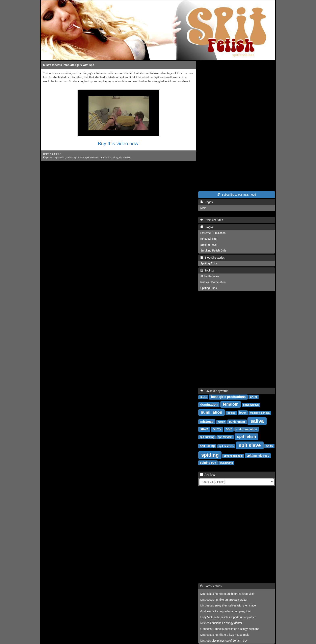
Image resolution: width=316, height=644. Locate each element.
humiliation (106, 158)
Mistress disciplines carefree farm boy (224, 641)
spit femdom (225, 437)
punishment (237, 422)
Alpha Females (210, 276)
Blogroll (207, 227)
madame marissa (260, 413)
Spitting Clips (209, 288)
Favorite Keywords (214, 391)
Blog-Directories (213, 258)
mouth (221, 422)
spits (270, 446)
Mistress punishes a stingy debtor (221, 623)
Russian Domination (213, 282)
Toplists (207, 270)
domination (125, 158)
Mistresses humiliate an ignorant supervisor (227, 594)
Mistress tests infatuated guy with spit (69, 65)
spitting (210, 455)
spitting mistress (258, 456)
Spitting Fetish (209, 245)
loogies (231, 413)
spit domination (246, 429)
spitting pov (208, 463)
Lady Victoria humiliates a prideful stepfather (228, 617)
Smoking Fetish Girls (213, 251)
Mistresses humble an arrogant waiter (224, 600)
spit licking (207, 446)
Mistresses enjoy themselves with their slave (228, 605)
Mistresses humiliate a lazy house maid (225, 635)
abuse (203, 397)
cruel (253, 397)
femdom (231, 404)
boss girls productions (228, 397)
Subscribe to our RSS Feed (237, 195)
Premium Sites (212, 220)
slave (204, 429)
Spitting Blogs (209, 263)
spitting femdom (233, 456)
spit (229, 429)
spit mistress (92, 158)
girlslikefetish (251, 405)
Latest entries (211, 586)
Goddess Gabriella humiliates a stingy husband (230, 629)
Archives (208, 475)
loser (243, 413)
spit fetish (60, 158)
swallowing (226, 463)
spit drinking (207, 437)
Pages (206, 202)
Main (203, 208)
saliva (70, 158)
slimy (115, 158)
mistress (207, 422)
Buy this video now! (119, 144)
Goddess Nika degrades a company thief (226, 611)
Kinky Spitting (209, 239)
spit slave (79, 158)
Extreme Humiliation (213, 233)
